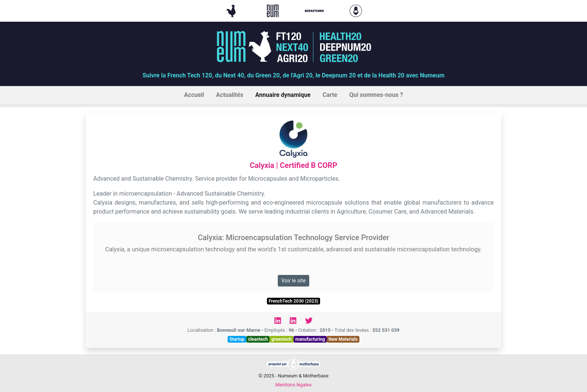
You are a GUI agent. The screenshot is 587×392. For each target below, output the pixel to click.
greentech (282, 339)
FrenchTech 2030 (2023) (294, 301)
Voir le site (293, 281)
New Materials (343, 339)
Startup (237, 339)
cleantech (258, 339)
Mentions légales (293, 385)
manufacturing (310, 339)
